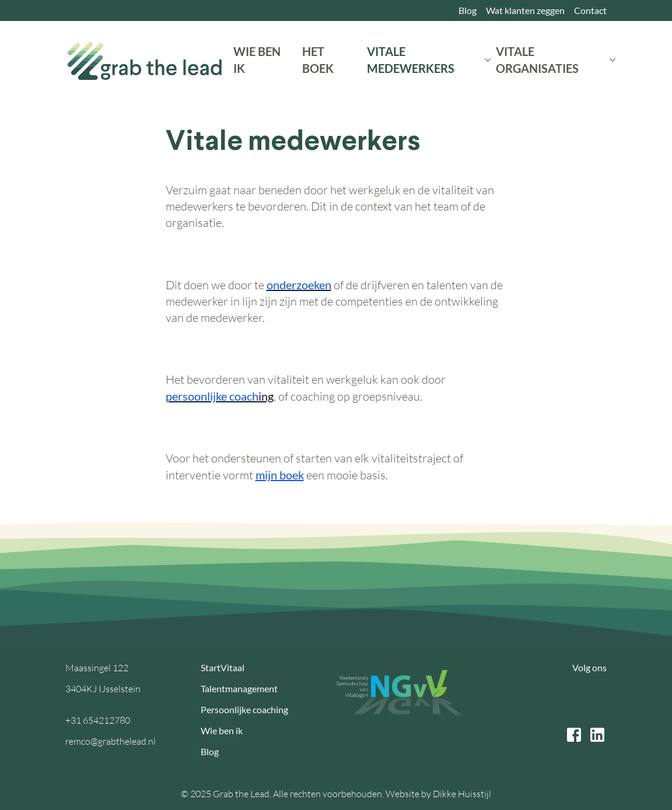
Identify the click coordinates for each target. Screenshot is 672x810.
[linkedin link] (597, 735)
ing (220, 396)
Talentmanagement (239, 688)
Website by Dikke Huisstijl (438, 794)
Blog (468, 10)
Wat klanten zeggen (525, 10)
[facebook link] (574, 735)
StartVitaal (223, 667)
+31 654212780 (98, 720)
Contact (590, 10)
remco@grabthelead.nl (111, 741)
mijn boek (280, 475)
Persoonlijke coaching (244, 709)
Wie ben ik (222, 730)
